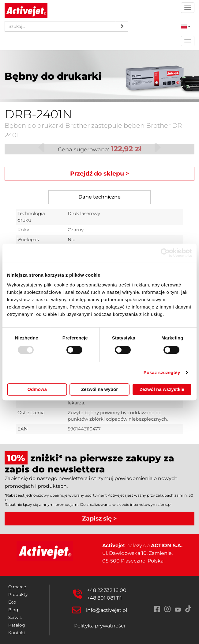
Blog (13, 610)
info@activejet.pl (107, 610)
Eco (12, 602)
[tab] (100, 197)
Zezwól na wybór (99, 389)
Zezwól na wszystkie (162, 389)
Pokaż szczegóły (162, 372)
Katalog (17, 625)
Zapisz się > (99, 518)
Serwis (15, 617)
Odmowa (37, 389)
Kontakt (17, 633)
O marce (17, 587)
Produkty (18, 594)
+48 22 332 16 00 (107, 590)
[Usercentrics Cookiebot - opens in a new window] (165, 253)
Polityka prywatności (99, 626)
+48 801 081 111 (104, 598)
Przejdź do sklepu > (100, 173)
